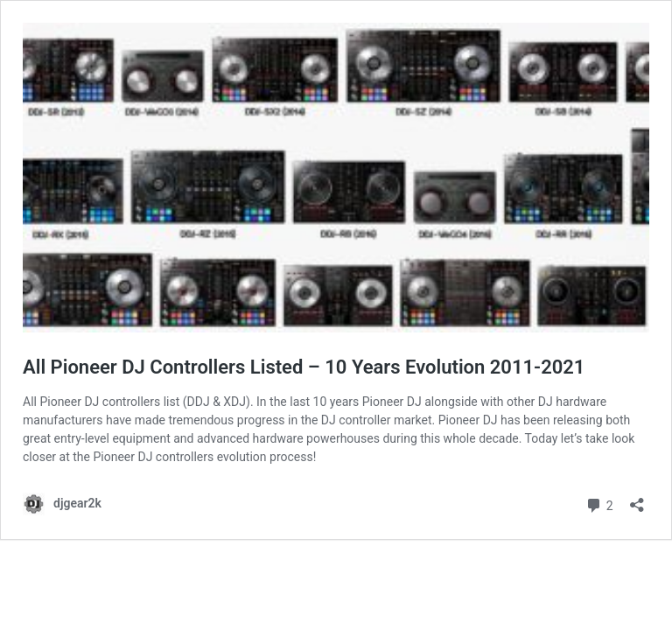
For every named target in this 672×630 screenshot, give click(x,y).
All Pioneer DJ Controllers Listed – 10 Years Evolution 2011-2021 (304, 367)
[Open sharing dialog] (637, 499)
